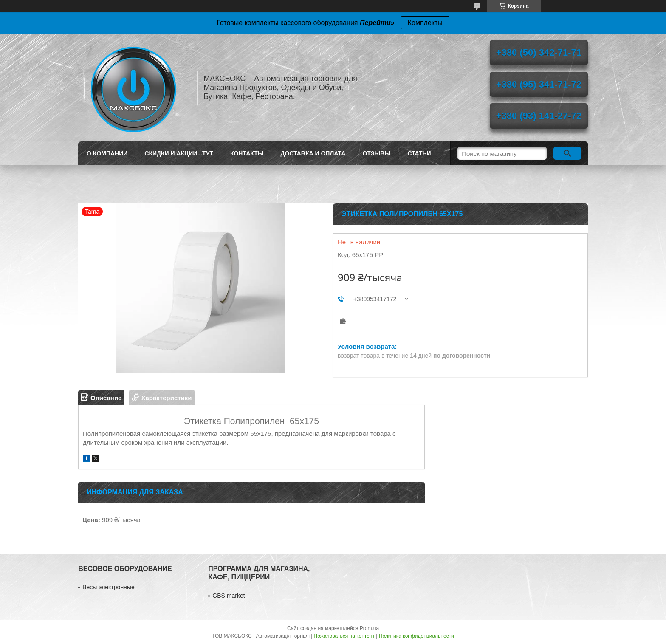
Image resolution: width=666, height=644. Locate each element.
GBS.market (229, 596)
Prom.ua (369, 628)
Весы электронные (108, 587)
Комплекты (425, 23)
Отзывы (376, 153)
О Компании (107, 153)
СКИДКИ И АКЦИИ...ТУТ (179, 153)
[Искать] (567, 153)
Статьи (419, 153)
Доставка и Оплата (313, 153)
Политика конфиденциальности (416, 636)
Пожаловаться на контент (344, 636)
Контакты (247, 153)
